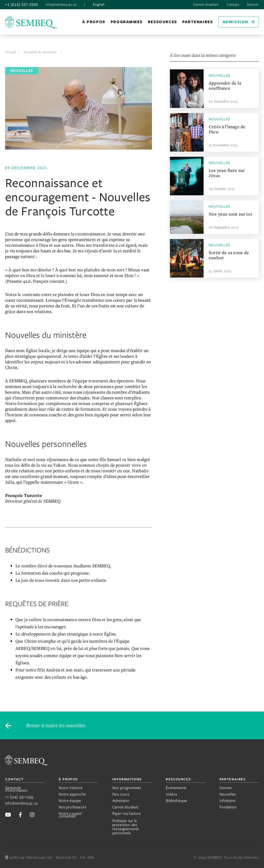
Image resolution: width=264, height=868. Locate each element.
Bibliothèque (176, 801)
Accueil (10, 52)
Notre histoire (71, 788)
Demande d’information (16, 789)
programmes (127, 22)
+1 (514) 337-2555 (22, 5)
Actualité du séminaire (40, 52)
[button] (94, 22)
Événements (176, 788)
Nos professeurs (72, 807)
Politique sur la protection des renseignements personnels (126, 827)
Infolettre (228, 801)
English (99, 5)
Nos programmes (127, 788)
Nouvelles (228, 794)
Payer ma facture (127, 814)
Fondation (228, 807)
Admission (121, 801)
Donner (253, 5)
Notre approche (72, 794)
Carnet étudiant (206, 5)
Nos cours (121, 794)
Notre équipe (70, 801)
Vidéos (171, 794)
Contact (233, 5)
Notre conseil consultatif (70, 815)
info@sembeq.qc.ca (61, 5)
